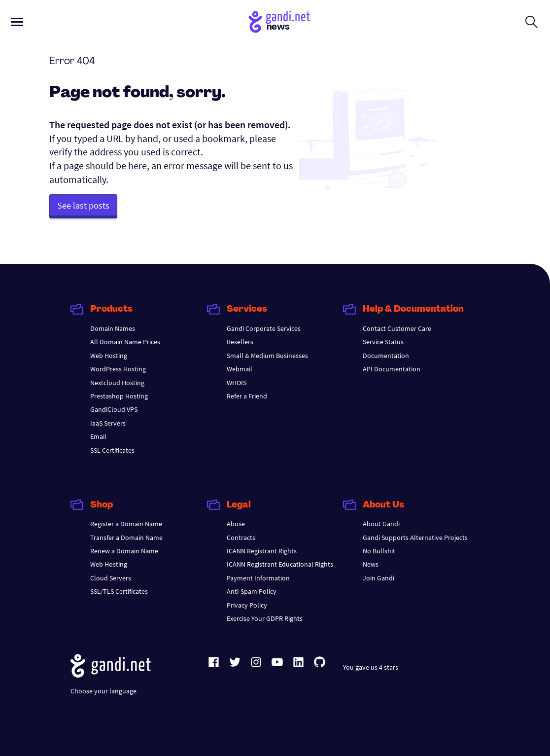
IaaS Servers (108, 423)
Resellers (240, 342)
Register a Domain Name (126, 524)
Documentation (386, 356)
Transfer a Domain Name (126, 538)
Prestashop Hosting (119, 396)
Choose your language (103, 691)
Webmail (240, 369)
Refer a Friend (247, 396)
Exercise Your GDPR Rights (265, 618)
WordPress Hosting (118, 369)
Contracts (241, 538)
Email (98, 436)
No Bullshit (379, 551)
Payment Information (258, 578)
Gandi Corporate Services (264, 328)
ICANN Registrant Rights (262, 551)
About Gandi (381, 524)
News (371, 564)
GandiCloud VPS (114, 409)
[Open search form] (532, 22)
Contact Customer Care (397, 328)
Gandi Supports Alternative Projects (415, 538)
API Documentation (392, 369)
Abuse (236, 524)
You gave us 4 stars (371, 667)
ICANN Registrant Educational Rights (280, 564)
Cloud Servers (111, 578)
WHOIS (237, 383)
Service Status (383, 342)
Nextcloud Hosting (117, 383)
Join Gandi (378, 578)
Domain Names (113, 328)
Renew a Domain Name (124, 551)
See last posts (83, 205)
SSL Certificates (112, 450)
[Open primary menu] (17, 22)
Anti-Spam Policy (252, 591)
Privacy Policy (247, 605)
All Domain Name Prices (125, 342)
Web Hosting (109, 356)
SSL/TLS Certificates (119, 591)
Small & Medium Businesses (267, 356)
